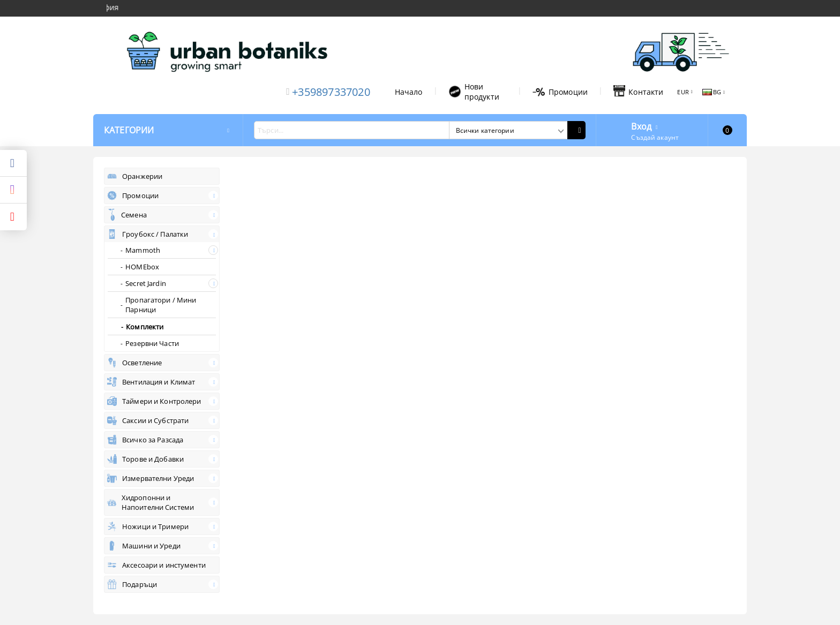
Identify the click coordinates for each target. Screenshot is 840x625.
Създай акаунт (655, 137)
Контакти (638, 92)
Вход (641, 125)
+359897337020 (331, 92)
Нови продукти (474, 92)
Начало (409, 92)
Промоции (560, 92)
